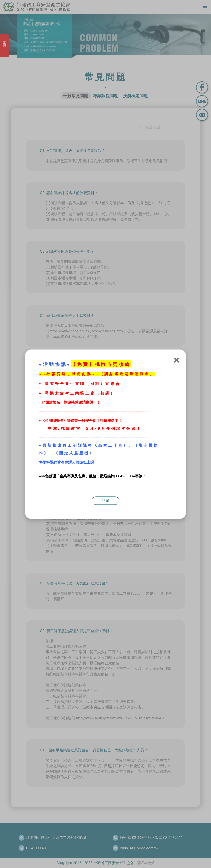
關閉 (105, 500)
